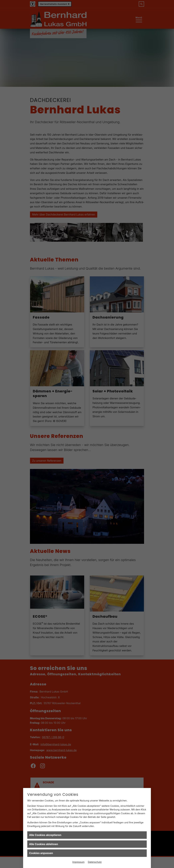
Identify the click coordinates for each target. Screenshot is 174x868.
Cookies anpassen (41, 853)
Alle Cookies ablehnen (44, 844)
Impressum (78, 862)
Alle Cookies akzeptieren (45, 835)
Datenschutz (95, 862)
